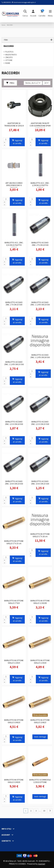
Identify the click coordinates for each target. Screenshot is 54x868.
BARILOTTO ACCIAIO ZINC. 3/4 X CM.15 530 (40, 482)
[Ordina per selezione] (33, 83)
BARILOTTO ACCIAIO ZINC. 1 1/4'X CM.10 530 (40, 304)
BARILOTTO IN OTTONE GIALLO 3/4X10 (14, 721)
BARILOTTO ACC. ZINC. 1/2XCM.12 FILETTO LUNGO (40, 185)
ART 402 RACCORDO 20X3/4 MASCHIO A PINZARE (14, 185)
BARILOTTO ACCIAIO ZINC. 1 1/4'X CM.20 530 (40, 356)
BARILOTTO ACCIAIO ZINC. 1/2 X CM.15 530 (40, 423)
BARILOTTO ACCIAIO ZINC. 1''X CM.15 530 (14, 304)
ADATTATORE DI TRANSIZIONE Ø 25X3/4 (14, 124)
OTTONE (9, 60)
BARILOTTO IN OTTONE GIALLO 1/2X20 (40, 662)
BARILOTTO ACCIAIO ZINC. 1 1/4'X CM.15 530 (14, 363)
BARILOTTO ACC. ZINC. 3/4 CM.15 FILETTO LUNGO (14, 245)
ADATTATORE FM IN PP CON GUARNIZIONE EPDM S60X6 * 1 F (40, 126)
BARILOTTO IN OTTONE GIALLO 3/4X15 (40, 721)
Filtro (10, 83)
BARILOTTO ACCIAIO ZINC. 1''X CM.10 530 (40, 244)
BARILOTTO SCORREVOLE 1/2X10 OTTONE (40, 781)
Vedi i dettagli (40, 737)
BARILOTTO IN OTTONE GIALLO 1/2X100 (40, 602)
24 (46, 83)
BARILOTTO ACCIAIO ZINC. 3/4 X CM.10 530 (14, 482)
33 (44, 811)
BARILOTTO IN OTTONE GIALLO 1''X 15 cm (14, 542)
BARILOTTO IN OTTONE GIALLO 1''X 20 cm (40, 535)
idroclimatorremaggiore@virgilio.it (25, 2)
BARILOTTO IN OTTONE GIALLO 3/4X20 (14, 781)
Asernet (42, 864)
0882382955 (7, 2)
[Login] (33, 14)
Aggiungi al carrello (17, 142)
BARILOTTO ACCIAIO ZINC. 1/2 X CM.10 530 (14, 423)
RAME (8, 63)
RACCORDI (9, 46)
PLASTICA (9, 52)
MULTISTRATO (11, 55)
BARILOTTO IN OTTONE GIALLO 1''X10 (14, 602)
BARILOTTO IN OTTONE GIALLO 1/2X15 (14, 662)
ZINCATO (9, 57)
